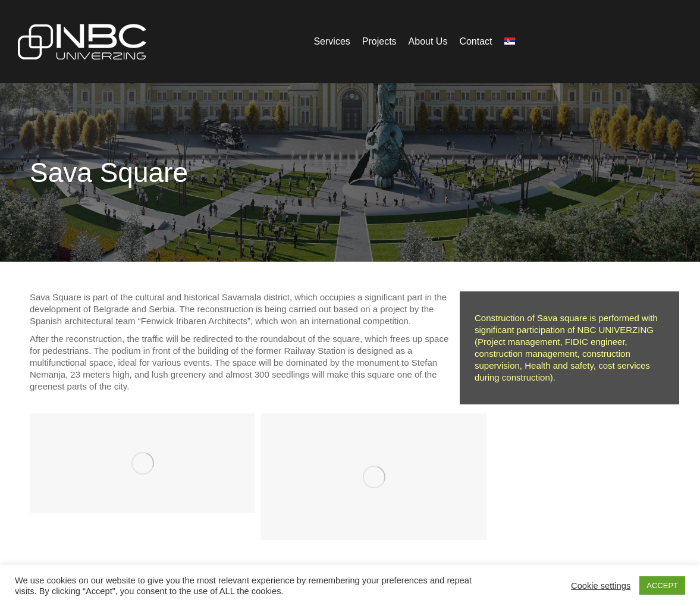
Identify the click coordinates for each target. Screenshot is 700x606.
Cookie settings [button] (601, 586)
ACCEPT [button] (662, 585)
